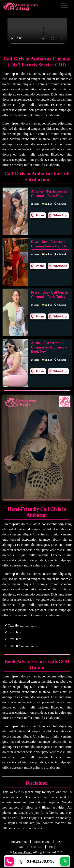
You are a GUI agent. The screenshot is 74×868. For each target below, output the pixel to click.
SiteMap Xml (42, 842)
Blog (52, 847)
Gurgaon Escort (22, 852)
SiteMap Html (19, 842)
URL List (37, 847)
